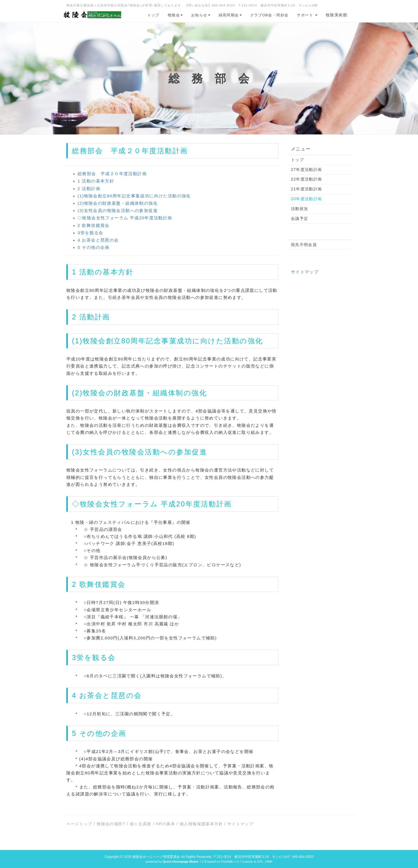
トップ (153, 15)
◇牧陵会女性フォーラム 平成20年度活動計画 (125, 218)
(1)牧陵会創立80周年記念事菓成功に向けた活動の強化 (134, 196)
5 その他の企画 (94, 247)
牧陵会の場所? (111, 824)
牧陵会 (175, 15)
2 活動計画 (89, 189)
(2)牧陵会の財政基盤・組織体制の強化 (118, 203)
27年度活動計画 (307, 170)
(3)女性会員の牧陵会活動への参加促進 (118, 210)
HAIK (269, 862)
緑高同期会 (230, 15)
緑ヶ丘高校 (141, 824)
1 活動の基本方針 (96, 181)
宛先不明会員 (304, 245)
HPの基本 (166, 824)
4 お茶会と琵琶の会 (98, 240)
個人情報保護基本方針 (201, 824)
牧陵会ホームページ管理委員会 (156, 857)
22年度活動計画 (307, 179)
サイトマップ (305, 272)
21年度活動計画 (307, 189)
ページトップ (79, 824)
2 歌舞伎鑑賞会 (94, 225)
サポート (307, 15)
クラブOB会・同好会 (269, 15)
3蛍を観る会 (91, 233)
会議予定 (300, 218)
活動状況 (300, 209)
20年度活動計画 (307, 199)
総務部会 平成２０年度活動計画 (112, 174)
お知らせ (201, 15)
